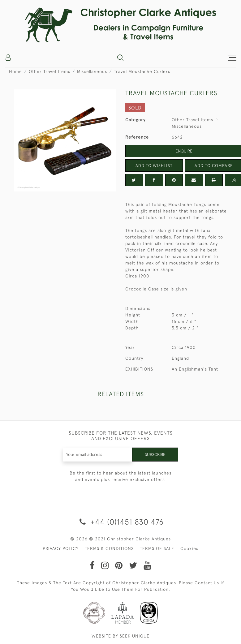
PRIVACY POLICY (61, 548)
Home (15, 71)
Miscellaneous (92, 71)
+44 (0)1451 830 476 (120, 522)
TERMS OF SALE (157, 548)
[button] (120, 58)
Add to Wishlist (154, 165)
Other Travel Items (49, 71)
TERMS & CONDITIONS (109, 548)
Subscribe (155, 454)
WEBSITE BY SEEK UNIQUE (120, 636)
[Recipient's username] (97, 455)
